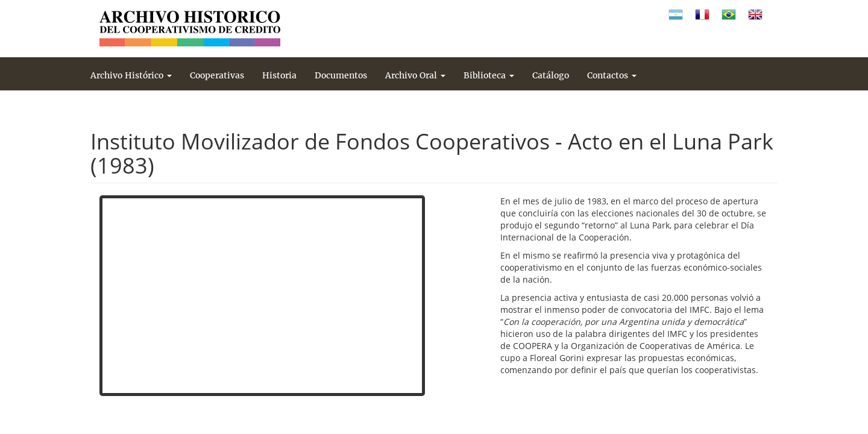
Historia (279, 75)
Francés (702, 15)
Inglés (755, 15)
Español (676, 15)
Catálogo (551, 75)
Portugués (729, 15)
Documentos (341, 75)
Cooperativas (217, 75)
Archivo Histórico (131, 75)
